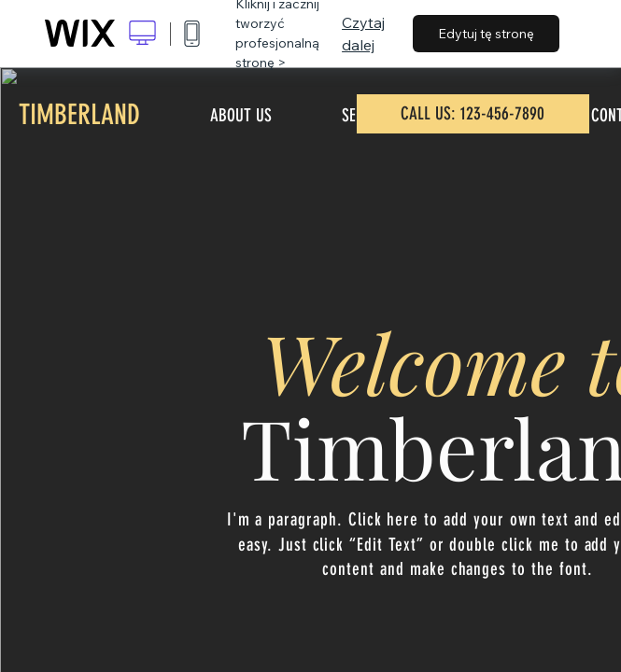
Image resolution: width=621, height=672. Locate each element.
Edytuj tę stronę (486, 34)
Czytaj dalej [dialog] (363, 34)
